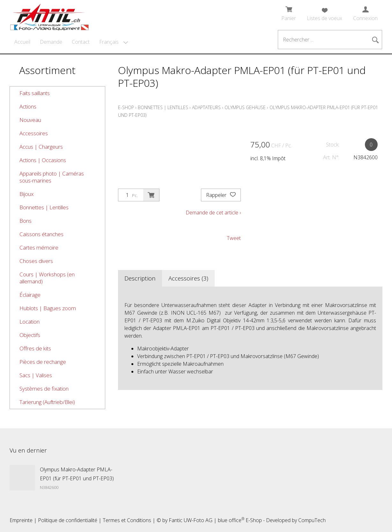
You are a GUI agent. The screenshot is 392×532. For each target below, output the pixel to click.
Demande (51, 42)
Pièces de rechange (43, 362)
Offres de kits (35, 348)
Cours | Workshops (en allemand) (47, 278)
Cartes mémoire (39, 247)
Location (30, 322)
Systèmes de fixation (44, 389)
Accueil (22, 42)
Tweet (234, 238)
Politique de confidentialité (68, 520)
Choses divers (36, 261)
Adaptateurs (206, 107)
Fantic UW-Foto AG (191, 520)
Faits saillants (35, 93)
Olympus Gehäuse (245, 107)
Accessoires (34, 133)
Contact (81, 42)
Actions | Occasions (43, 160)
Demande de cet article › (213, 213)
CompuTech (312, 520)
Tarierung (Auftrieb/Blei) (47, 402)
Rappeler (221, 195)
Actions (28, 106)
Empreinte (21, 520)
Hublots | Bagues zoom (48, 308)
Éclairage (30, 295)
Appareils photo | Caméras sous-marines (52, 177)
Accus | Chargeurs (41, 147)
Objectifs (30, 335)
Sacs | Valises (36, 375)
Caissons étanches (41, 234)
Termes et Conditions (127, 520)
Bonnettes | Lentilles (44, 207)
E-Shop (126, 107)
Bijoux (26, 194)
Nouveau (30, 120)
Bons (26, 221)
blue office (231, 520)
